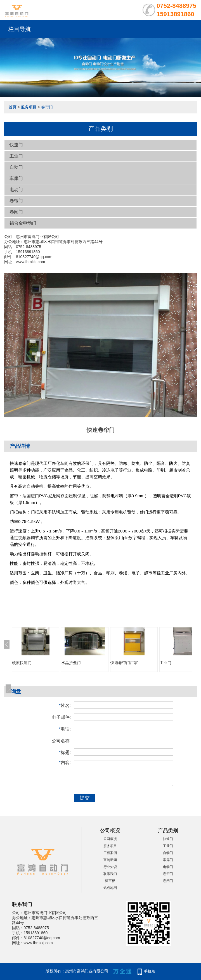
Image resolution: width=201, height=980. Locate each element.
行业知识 (110, 867)
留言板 (110, 881)
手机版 (150, 971)
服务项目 (29, 107)
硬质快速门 (22, 663)
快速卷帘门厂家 (124, 663)
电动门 (16, 190)
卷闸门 (16, 212)
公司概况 (110, 839)
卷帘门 (47, 107)
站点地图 (110, 888)
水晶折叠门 (71, 663)
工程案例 (110, 853)
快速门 (16, 145)
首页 (13, 107)
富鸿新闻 (110, 860)
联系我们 (110, 874)
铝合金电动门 (23, 223)
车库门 (16, 178)
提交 (85, 798)
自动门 (16, 167)
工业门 (16, 156)
